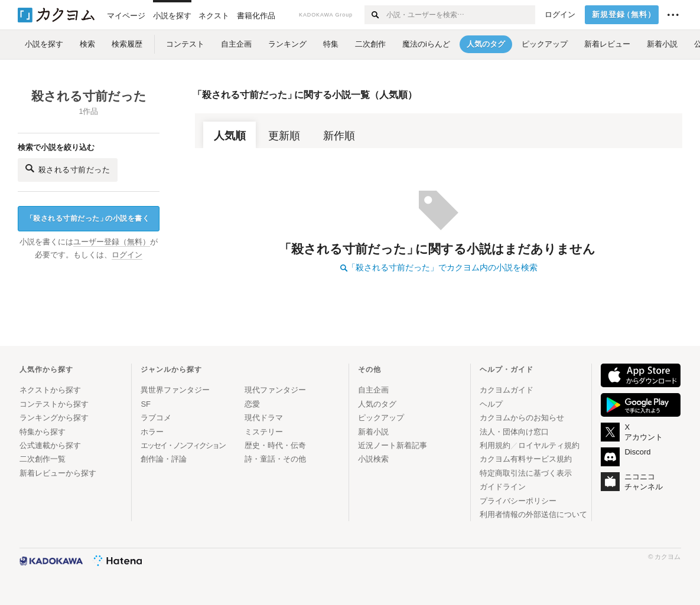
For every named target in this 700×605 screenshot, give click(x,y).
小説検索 (373, 459)
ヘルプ (491, 404)
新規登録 (624, 15)
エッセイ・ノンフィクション (183, 445)
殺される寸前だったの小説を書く (88, 219)
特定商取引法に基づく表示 (526, 473)
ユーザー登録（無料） (112, 242)
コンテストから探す (54, 404)
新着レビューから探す (58, 473)
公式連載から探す (50, 445)
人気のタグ (377, 404)
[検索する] (375, 15)
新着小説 (373, 432)
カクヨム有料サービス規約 (526, 459)
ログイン (560, 15)
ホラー (152, 432)
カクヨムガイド (507, 390)
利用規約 (495, 445)
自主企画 (373, 390)
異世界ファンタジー (175, 390)
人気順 (230, 136)
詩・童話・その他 (275, 459)
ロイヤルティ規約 (549, 445)
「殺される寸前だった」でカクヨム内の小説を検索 (439, 267)
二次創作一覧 (43, 459)
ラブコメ (156, 418)
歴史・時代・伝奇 (275, 445)
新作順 (339, 136)
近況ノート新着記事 (393, 445)
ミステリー (264, 432)
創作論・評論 (164, 459)
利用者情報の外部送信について (533, 514)
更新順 (284, 136)
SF (146, 404)
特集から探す (43, 432)
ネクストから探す (50, 390)
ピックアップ (381, 418)
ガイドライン (503, 487)
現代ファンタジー (275, 390)
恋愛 (252, 404)
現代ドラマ (264, 418)
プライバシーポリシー (518, 501)
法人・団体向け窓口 (514, 432)
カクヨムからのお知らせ (522, 418)
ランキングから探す (54, 418)
